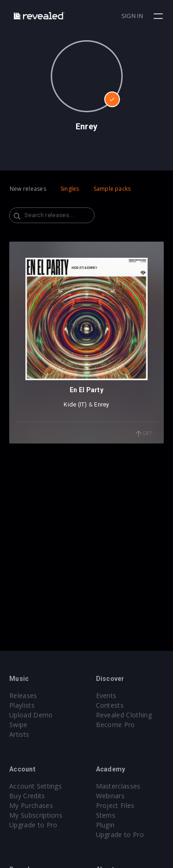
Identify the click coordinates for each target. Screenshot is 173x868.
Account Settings (36, 786)
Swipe (18, 725)
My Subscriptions (36, 815)
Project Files (115, 805)
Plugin (105, 825)
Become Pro (116, 725)
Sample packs (112, 189)
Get (144, 434)
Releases (23, 695)
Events (106, 695)
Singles (70, 189)
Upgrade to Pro (33, 825)
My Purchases (31, 805)
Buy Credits (27, 796)
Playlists (22, 705)
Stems (106, 815)
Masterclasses (118, 786)
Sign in (132, 16)
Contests (110, 705)
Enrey (101, 404)
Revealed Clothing (124, 715)
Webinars (110, 796)
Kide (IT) (75, 404)
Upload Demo (31, 715)
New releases (28, 189)
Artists (19, 734)
